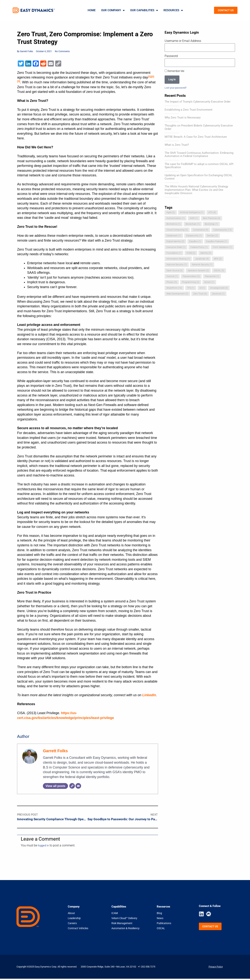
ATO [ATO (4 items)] (214, 213)
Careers (72, 924)
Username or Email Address (183, 41)
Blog (159, 914)
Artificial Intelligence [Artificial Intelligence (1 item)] (193, 213)
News (160, 919)
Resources (173, 10)
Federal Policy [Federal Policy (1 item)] (176, 253)
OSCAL (161, 929)
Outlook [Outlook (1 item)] (216, 277)
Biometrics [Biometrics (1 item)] (174, 224)
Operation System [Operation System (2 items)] (178, 277)
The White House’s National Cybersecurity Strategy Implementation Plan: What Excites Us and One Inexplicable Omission (196, 190)
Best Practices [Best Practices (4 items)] (213, 219)
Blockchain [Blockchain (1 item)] (194, 224)
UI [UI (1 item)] (182, 294)
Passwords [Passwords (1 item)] (198, 282)
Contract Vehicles (78, 929)
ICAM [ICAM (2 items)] (171, 259)
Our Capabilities (144, 10)
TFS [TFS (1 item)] (170, 294)
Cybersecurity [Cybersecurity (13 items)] (176, 236)
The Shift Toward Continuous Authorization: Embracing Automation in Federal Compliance (199, 155)
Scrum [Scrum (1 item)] (195, 288)
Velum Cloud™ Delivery (124, 919)
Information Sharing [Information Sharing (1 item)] (209, 259)
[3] (19, 82)
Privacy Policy (216, 968)
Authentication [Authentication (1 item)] (176, 219)
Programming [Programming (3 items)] (175, 288)
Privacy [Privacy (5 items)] (216, 282)
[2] (153, 77)
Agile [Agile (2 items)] (171, 213)
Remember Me (174, 71)
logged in (44, 847)
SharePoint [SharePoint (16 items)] (213, 288)
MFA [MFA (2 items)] (190, 265)
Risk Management (122, 924)
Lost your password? (177, 88)
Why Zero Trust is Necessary (183, 118)
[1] (149, 77)
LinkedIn (149, 695)
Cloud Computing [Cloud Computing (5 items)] (177, 230)
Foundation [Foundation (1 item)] (222, 253)
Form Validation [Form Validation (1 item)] (200, 253)
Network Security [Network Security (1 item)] (177, 271)
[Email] (78, 786)
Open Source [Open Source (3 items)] (201, 271)
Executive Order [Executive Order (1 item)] (204, 248)
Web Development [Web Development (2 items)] (178, 300)
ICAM (115, 914)
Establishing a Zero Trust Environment (188, 110)
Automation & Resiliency (125, 929)
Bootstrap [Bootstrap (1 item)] (213, 224)
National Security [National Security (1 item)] (210, 265)
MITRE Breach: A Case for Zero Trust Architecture (196, 137)
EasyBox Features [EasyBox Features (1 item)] (178, 248)
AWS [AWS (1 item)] (195, 219)
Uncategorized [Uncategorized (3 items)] (199, 294)
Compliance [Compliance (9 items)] (201, 230)
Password (171, 56)
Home (92, 10)
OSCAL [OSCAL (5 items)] (199, 277)
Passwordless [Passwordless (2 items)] (176, 282)
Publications (164, 924)
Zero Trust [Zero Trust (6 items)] (202, 300)
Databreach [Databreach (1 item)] (199, 236)
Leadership (74, 919)
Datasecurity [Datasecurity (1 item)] (220, 236)
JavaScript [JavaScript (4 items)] (174, 265)
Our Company (113, 10)
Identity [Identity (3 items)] (186, 259)
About (71, 914)
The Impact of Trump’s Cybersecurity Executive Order (198, 102)
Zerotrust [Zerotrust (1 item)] (221, 300)
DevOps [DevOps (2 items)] (172, 242)
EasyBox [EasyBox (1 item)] (213, 242)
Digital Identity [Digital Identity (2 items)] (193, 242)
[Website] (72, 786)
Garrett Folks (55, 751)
